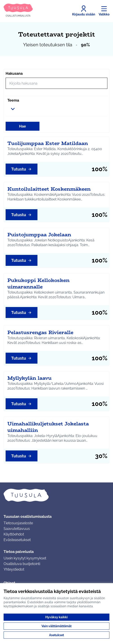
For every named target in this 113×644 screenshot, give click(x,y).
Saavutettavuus (17, 529)
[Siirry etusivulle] (18, 11)
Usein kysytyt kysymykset (25, 558)
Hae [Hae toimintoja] (23, 126)
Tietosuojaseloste (18, 523)
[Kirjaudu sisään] (84, 11)
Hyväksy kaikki (56, 617)
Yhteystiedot (14, 569)
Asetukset (56, 635)
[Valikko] (104, 11)
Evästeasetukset (17, 540)
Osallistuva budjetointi (22, 564)
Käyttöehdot (14, 534)
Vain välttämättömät (56, 626)
